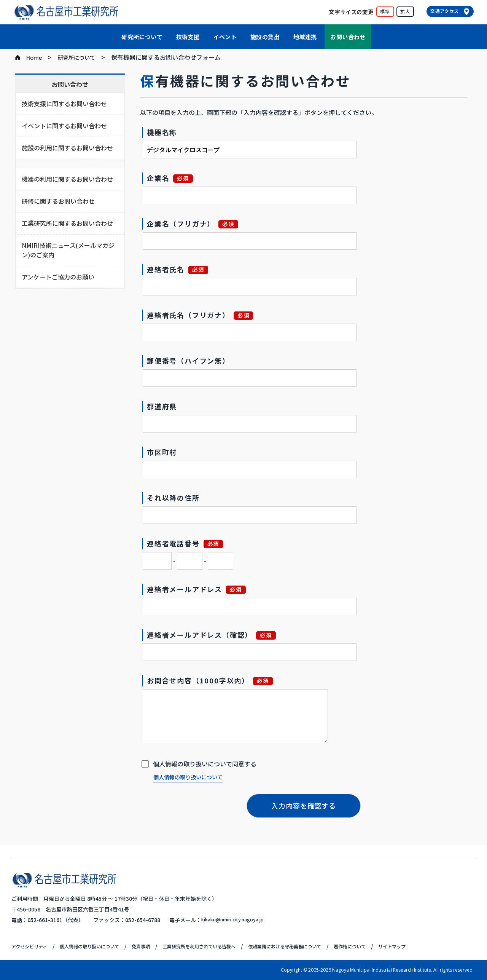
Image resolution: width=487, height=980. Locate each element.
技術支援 (188, 37)
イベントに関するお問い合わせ (64, 126)
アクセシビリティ (32, 946)
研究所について (142, 37)
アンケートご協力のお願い (58, 277)
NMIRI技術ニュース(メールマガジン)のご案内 (68, 250)
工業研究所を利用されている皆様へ (224, 946)
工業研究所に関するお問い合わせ (67, 223)
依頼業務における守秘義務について (322, 946)
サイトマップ (443, 946)
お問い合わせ (348, 37)
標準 (385, 11)
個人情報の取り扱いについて (193, 777)
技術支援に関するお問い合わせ (64, 104)
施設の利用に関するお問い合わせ (67, 148)
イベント (225, 37)
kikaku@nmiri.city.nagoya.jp (239, 920)
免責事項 (158, 946)
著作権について (396, 946)
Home (35, 57)
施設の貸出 (265, 37)
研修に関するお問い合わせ (58, 201)
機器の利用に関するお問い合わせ (67, 179)
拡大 (405, 11)
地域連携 (305, 37)
